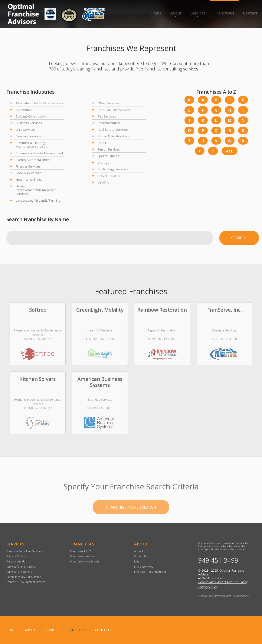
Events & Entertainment (33, 160)
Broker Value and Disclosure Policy (223, 582)
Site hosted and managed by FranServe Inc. (224, 596)
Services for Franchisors (21, 567)
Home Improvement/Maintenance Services (36, 190)
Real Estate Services (113, 129)
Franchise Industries (82, 556)
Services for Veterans (19, 572)
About (176, 13)
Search (238, 238)
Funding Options (16, 556)
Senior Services (109, 149)
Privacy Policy (208, 587)
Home (156, 13)
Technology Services (113, 169)
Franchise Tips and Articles (150, 572)
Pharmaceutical (109, 123)
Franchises (224, 13)
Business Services (29, 123)
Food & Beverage (29, 173)
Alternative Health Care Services (39, 103)
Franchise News (144, 567)
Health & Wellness (29, 179)
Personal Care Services (114, 110)
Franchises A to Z (81, 551)
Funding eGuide (16, 562)
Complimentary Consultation (24, 577)
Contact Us (141, 556)
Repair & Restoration (113, 136)
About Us (140, 551)
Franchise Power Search (131, 523)
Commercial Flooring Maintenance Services (31, 145)
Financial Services (28, 166)
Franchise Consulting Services (24, 551)
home (11, 630)
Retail (102, 143)
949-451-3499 (218, 560)
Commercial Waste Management (39, 153)
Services (198, 13)
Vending (103, 182)
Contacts (103, 630)
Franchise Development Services (26, 582)
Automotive (24, 110)
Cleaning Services (28, 136)
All (230, 151)
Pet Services (107, 116)
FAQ (137, 562)
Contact (250, 13)
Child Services (26, 129)
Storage (103, 162)
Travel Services (109, 176)
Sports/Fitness (108, 156)
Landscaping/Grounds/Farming (38, 200)
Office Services (109, 103)
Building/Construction (31, 116)
